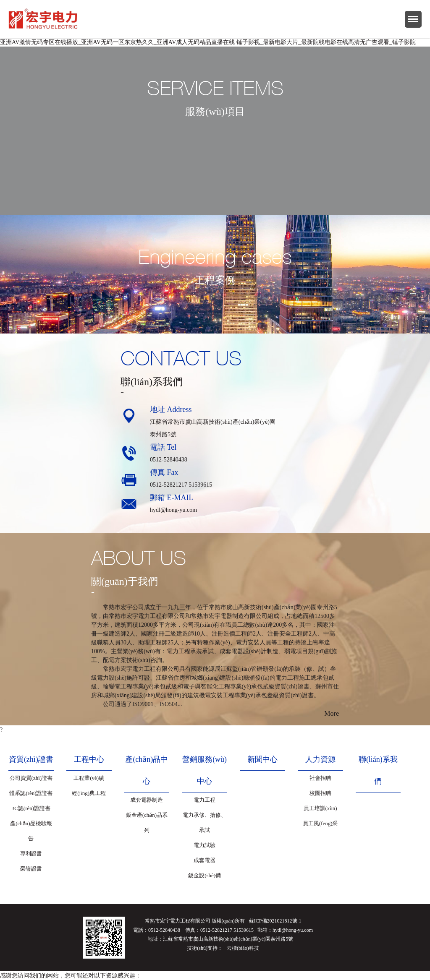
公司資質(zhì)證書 (31, 778)
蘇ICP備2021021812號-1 (275, 921)
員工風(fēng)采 (320, 823)
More (332, 713)
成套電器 (205, 860)
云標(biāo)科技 (243, 948)
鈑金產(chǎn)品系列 (147, 822)
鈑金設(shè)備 (205, 875)
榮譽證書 (31, 869)
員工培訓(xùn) (320, 808)
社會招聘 (320, 778)
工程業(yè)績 (89, 778)
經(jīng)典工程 (89, 793)
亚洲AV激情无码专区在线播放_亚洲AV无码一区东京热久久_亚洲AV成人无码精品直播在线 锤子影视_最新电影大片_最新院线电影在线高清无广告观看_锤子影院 (208, 42)
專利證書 (31, 854)
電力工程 (205, 800)
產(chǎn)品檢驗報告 (31, 831)
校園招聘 (320, 793)
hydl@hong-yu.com (173, 510)
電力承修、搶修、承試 (205, 822)
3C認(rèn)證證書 (31, 808)
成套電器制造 (147, 800)
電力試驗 (205, 845)
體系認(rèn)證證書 (31, 793)
